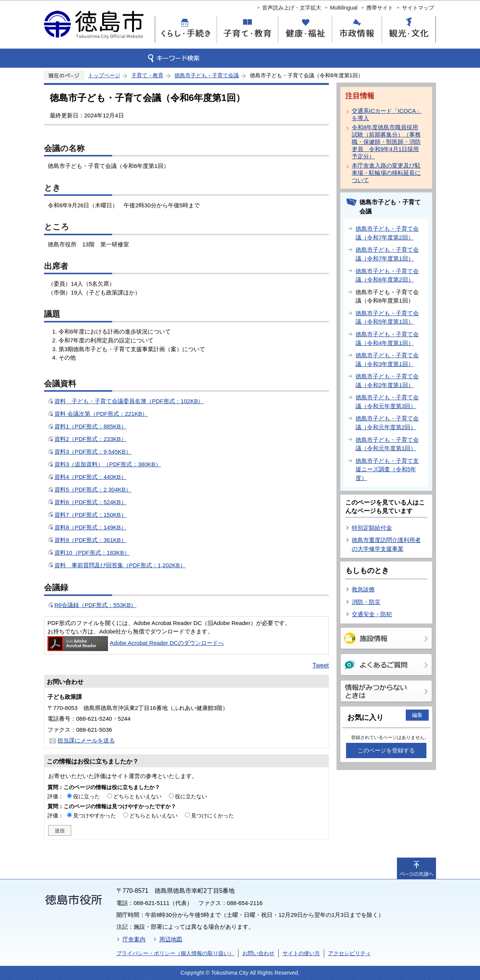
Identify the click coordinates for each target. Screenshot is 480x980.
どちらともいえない (137, 796)
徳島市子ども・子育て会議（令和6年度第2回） (387, 275)
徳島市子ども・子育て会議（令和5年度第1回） (387, 317)
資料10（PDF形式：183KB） (92, 553)
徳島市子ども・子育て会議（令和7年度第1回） (387, 254)
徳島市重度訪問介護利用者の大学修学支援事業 (386, 544)
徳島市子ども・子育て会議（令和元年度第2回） (387, 423)
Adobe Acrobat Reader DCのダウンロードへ (136, 643)
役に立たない (191, 796)
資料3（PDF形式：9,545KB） (93, 452)
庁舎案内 (134, 939)
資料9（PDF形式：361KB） (91, 540)
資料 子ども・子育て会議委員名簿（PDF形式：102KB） (129, 401)
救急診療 (363, 589)
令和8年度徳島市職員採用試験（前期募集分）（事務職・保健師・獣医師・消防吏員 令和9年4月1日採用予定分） (386, 142)
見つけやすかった (95, 816)
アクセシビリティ (349, 953)
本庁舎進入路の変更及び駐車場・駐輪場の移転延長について (386, 173)
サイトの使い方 (301, 953)
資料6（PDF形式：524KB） (91, 502)
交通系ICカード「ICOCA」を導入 (387, 114)
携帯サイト (380, 8)
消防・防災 (366, 602)
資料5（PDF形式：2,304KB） (93, 489)
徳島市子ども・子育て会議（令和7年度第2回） (387, 233)
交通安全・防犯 (372, 614)
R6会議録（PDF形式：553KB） (95, 605)
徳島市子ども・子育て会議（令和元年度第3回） (387, 402)
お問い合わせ (258, 953)
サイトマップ (418, 8)
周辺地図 (171, 939)
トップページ (104, 75)
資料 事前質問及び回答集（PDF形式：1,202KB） (120, 565)
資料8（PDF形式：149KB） (91, 527)
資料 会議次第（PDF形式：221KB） (101, 414)
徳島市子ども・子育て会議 (207, 75)
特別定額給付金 (372, 528)
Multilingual (344, 8)
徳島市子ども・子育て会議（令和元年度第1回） (387, 444)
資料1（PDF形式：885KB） (91, 426)
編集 (417, 715)
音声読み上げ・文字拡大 (292, 8)
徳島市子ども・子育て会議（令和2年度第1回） (387, 381)
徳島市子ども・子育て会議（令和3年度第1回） (387, 360)
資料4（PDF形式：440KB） (91, 477)
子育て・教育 (147, 75)
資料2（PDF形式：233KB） (91, 439)
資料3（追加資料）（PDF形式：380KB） (108, 464)
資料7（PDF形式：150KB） (91, 515)
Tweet (321, 665)
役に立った (87, 796)
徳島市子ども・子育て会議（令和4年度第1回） (387, 339)
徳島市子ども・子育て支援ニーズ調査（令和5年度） (387, 469)
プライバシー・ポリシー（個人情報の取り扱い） (175, 953)
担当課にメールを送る (86, 740)
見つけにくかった (212, 816)
